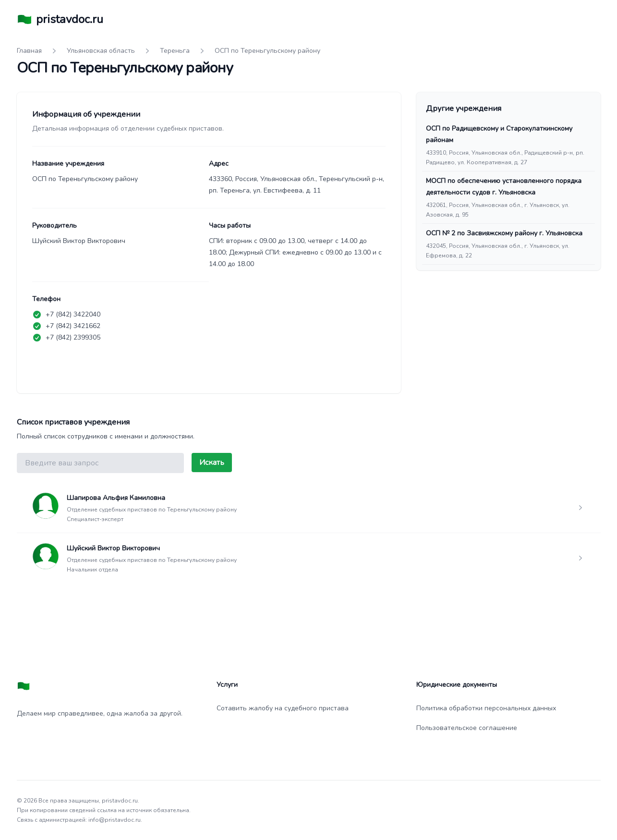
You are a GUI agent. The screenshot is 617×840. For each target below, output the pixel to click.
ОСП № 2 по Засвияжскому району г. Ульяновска (504, 233)
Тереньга (175, 51)
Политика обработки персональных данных (486, 708)
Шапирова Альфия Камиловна (116, 498)
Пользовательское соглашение (467, 728)
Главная (29, 51)
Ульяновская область (101, 51)
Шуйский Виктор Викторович (113, 548)
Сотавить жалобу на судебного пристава (283, 708)
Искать (212, 463)
